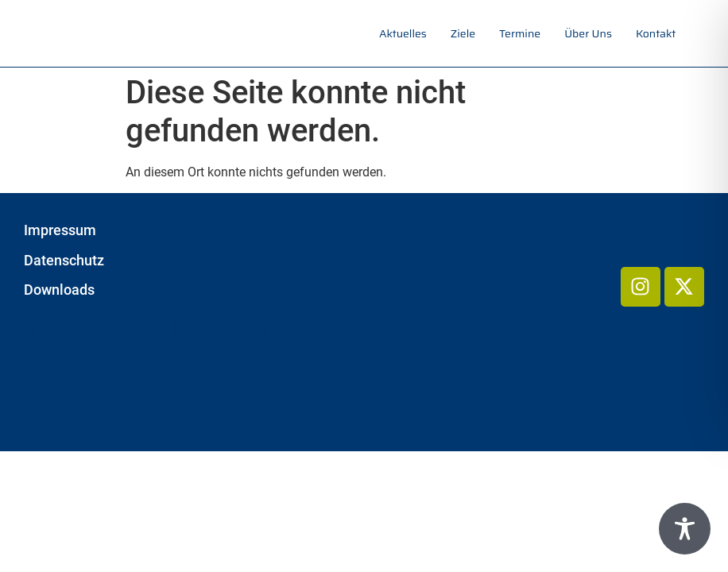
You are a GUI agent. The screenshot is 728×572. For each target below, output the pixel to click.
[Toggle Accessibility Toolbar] (685, 529)
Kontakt (656, 33)
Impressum (60, 230)
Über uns (588, 33)
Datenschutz (64, 261)
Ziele (463, 33)
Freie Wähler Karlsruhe (152, 327)
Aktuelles (403, 33)
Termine (520, 33)
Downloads (59, 290)
